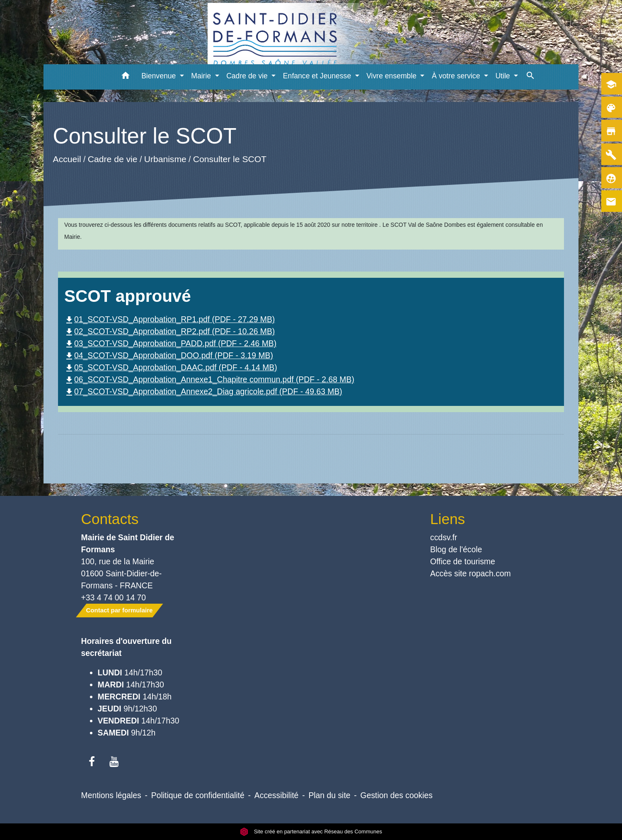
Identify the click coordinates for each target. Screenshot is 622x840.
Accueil (67, 159)
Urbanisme (165, 159)
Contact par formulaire (120, 610)
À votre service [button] (457, 76)
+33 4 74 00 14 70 (114, 597)
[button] (125, 77)
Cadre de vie (113, 159)
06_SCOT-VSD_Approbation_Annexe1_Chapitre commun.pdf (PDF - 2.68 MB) (209, 379)
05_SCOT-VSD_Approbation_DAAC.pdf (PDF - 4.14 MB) (171, 367)
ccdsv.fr (444, 537)
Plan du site (329, 795)
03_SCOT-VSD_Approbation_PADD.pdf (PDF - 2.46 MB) (170, 343)
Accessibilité (277, 795)
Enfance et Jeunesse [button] (318, 76)
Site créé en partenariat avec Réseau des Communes (311, 832)
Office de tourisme (463, 561)
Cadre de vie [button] (248, 76)
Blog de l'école (456, 549)
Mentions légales (111, 795)
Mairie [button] (202, 76)
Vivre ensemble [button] (392, 76)
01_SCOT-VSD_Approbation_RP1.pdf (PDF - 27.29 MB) (169, 319)
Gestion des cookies (397, 795)
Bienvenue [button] (160, 76)
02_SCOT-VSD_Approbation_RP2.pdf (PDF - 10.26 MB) (169, 331)
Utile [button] (503, 76)
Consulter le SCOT (230, 159)
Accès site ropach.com (471, 573)
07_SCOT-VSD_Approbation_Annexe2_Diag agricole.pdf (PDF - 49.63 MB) (203, 391)
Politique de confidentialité (198, 795)
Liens (448, 519)
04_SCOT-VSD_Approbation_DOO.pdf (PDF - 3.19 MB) (169, 355)
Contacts (110, 519)
